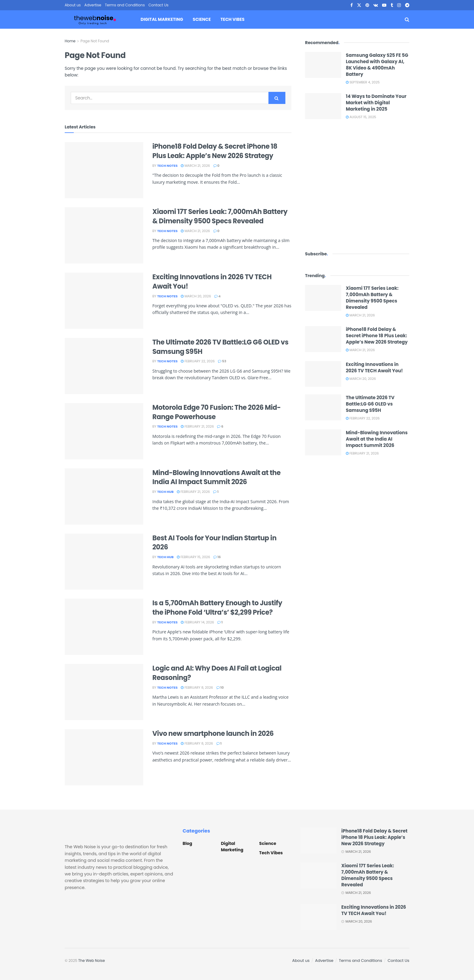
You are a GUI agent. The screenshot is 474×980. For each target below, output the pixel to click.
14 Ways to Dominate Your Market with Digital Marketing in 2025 (376, 103)
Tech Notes (167, 166)
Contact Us (158, 5)
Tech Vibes (232, 19)
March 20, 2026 (196, 296)
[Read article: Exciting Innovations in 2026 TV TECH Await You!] (104, 301)
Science (202, 19)
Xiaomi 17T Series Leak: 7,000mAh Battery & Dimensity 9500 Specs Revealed (220, 216)
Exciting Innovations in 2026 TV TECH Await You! (212, 282)
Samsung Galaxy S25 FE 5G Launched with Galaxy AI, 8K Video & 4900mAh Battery (377, 65)
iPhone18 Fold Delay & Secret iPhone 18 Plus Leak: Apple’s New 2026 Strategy (215, 151)
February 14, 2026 (197, 622)
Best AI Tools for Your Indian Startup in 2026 (214, 543)
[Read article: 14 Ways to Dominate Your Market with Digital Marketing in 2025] (323, 106)
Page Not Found (95, 41)
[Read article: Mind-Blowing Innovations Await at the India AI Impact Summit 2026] (104, 496)
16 (217, 557)
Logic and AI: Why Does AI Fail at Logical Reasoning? (217, 673)
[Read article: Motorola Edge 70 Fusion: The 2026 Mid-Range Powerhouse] (104, 431)
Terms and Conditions (125, 5)
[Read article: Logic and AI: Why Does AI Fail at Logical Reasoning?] (104, 692)
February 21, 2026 (197, 426)
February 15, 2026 (193, 557)
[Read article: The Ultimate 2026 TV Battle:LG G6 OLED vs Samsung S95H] (104, 366)
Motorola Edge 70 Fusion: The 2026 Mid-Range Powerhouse (217, 412)
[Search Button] (407, 19)
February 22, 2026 (198, 361)
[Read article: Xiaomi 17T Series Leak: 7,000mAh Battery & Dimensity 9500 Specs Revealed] (104, 235)
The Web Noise (92, 961)
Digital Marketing (162, 19)
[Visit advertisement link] (357, 185)
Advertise (93, 5)
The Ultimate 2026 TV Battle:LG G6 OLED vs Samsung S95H (220, 347)
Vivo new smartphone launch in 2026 (213, 734)
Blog (187, 843)
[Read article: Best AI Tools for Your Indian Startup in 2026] (104, 562)
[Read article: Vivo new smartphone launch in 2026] (104, 757)
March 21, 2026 (195, 166)
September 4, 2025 (363, 82)
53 (222, 361)
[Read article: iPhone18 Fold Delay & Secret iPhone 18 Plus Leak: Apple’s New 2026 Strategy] (104, 170)
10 (220, 687)
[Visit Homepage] (95, 20)
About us (73, 5)
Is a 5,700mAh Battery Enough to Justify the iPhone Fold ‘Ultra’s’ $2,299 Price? (217, 608)
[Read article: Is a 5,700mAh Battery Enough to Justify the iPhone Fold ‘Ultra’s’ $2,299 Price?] (104, 627)
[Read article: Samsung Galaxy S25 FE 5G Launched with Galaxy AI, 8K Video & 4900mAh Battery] (323, 65)
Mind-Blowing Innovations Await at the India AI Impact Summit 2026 (216, 477)
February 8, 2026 (197, 687)
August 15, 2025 (361, 117)
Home (70, 41)
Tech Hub (165, 492)
